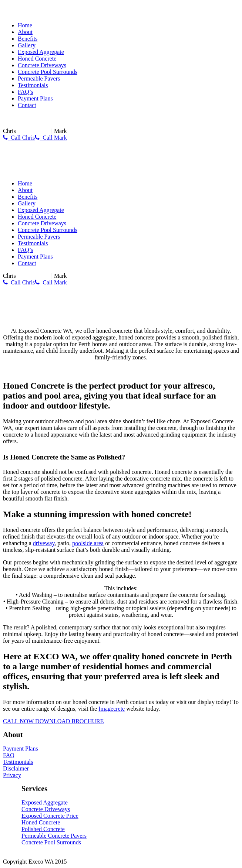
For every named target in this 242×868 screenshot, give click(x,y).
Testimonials (33, 85)
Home (25, 25)
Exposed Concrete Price (50, 816)
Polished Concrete (43, 829)
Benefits (28, 39)
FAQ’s (26, 92)
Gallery (27, 45)
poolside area (88, 543)
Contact (27, 105)
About (25, 32)
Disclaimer (16, 768)
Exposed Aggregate (41, 52)
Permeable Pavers (39, 78)
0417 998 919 (85, 131)
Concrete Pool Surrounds (48, 72)
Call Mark (51, 138)
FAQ (9, 755)
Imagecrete (112, 709)
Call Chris (19, 138)
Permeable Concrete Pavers (54, 836)
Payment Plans (35, 98)
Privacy (12, 775)
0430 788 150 (34, 131)
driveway (44, 543)
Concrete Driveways (42, 65)
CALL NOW (19, 721)
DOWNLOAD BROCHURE (69, 721)
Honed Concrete (37, 59)
